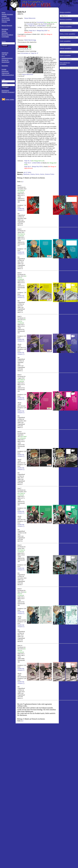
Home (3, 13)
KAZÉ (45, 24)
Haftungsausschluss (8, 75)
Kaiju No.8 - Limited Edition (37, 26)
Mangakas (5, 29)
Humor (42, 174)
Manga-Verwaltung (7, 35)
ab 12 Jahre (28, 172)
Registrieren (5, 91)
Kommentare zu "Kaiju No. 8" (29, 53)
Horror (37, 174)
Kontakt (4, 69)
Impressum (5, 71)
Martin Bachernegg (30, 40)
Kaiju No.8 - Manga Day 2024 (38, 31)
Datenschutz (5, 73)
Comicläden (5, 37)
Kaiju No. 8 (28, 161)
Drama (32, 174)
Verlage (4, 31)
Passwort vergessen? (8, 92)
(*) (24, 210)
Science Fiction (50, 174)
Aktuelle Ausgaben (7, 14)
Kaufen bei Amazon (21, 209)
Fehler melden (10, 99)
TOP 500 (4, 55)
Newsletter (5, 66)
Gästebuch (5, 53)
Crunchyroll (40, 22)
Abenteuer (26, 174)
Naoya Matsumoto (30, 18)
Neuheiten (5, 33)
